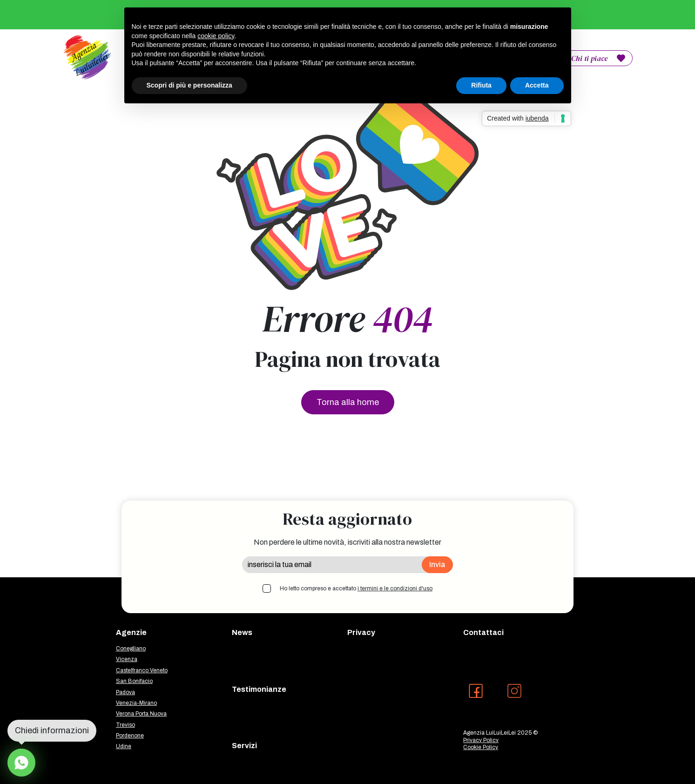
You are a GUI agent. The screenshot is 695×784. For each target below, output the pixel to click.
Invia (437, 564)
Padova (125, 692)
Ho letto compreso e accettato (356, 588)
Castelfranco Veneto (142, 670)
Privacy (361, 632)
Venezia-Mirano (136, 703)
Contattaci (483, 632)
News (242, 632)
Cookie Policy (481, 747)
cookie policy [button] (216, 36)
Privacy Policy (481, 740)
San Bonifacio (134, 681)
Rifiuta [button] (481, 85)
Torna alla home (348, 402)
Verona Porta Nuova (141, 714)
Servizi (244, 746)
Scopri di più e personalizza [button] (189, 85)
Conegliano (131, 649)
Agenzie (131, 632)
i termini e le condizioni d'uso (395, 588)
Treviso (125, 725)
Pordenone (130, 736)
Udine (124, 746)
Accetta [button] (537, 85)
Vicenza (127, 659)
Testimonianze (259, 689)
